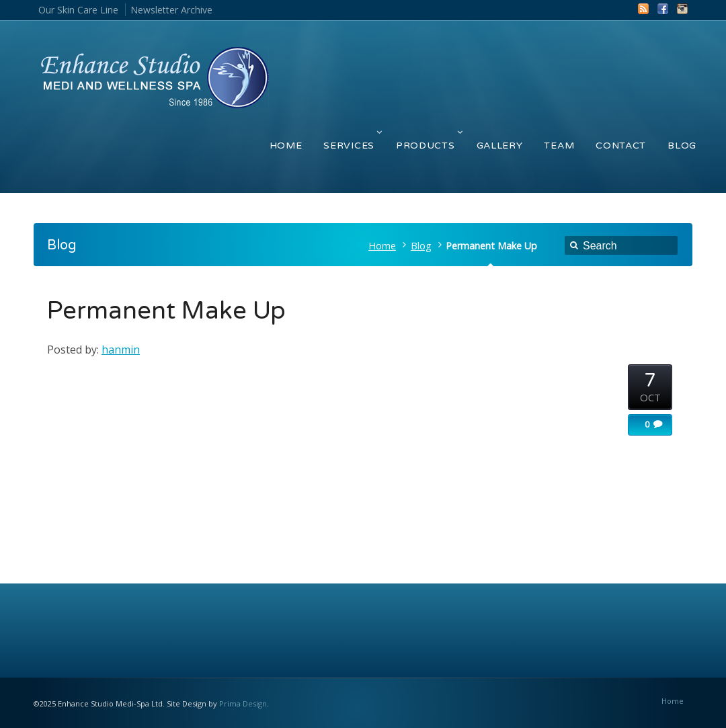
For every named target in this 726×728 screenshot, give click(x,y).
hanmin (121, 350)
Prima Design (243, 703)
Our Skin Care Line (78, 10)
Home (382, 246)
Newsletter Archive (171, 10)
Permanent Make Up (166, 311)
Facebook (663, 9)
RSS (643, 9)
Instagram (682, 9)
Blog (421, 246)
